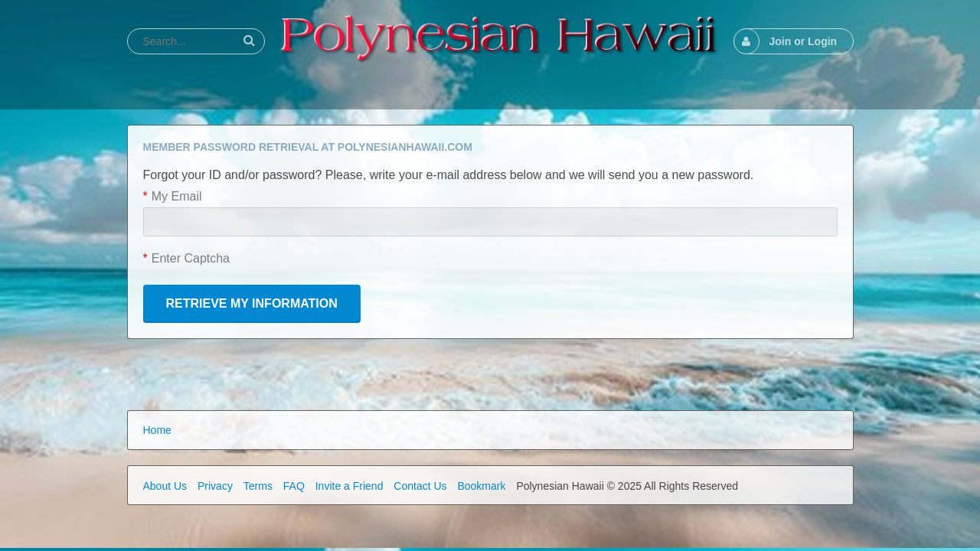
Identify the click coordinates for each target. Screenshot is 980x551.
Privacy (215, 486)
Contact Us (420, 486)
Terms (258, 486)
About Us (165, 486)
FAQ (294, 486)
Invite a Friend (350, 486)
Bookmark (481, 486)
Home (157, 430)
